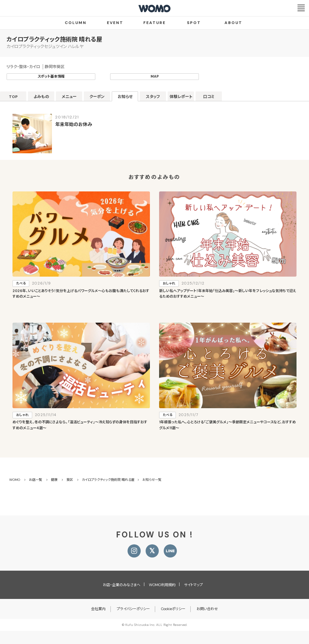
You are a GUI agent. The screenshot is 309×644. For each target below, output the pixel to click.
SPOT (194, 23)
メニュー (69, 97)
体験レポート (181, 97)
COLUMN (76, 23)
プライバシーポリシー (133, 609)
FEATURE (154, 23)
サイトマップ (193, 585)
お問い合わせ (207, 609)
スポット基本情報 (51, 76)
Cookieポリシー (173, 609)
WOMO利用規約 (162, 585)
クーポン (97, 97)
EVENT (115, 23)
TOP (13, 97)
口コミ (209, 97)
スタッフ (153, 97)
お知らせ (125, 97)
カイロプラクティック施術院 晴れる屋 (54, 39)
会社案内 (98, 609)
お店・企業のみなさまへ (122, 585)
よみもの (41, 97)
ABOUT (233, 23)
